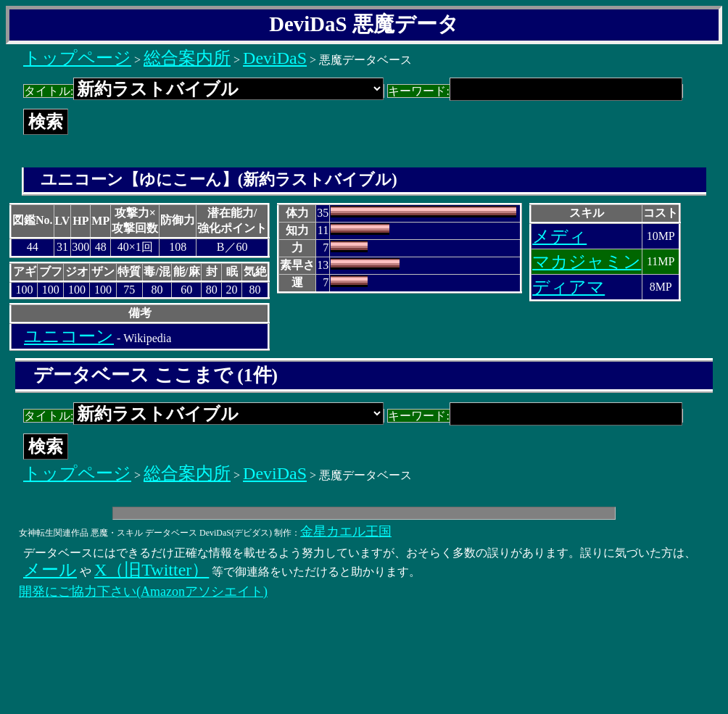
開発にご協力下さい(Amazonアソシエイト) (143, 591)
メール (50, 570)
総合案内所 (187, 58)
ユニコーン (69, 336)
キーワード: (535, 91)
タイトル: (204, 91)
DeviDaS (275, 58)
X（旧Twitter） (152, 570)
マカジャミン (587, 262)
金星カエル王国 (346, 531)
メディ (559, 236)
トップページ (77, 58)
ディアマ (568, 287)
